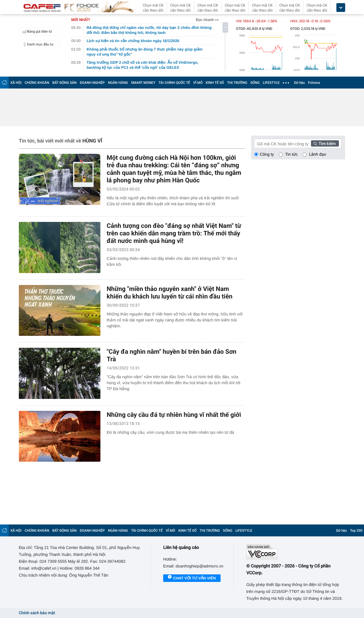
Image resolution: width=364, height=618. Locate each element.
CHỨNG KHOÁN (37, 83)
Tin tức (292, 154)
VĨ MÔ (198, 83)
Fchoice (314, 83)
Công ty (267, 154)
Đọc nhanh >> (207, 20)
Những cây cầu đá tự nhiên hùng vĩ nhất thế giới (174, 415)
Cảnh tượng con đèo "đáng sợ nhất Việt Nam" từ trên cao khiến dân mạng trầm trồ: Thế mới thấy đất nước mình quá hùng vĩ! (174, 233)
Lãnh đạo (318, 154)
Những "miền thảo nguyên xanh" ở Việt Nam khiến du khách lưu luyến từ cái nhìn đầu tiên (170, 293)
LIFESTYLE (271, 83)
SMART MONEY (143, 83)
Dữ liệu (299, 83)
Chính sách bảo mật (37, 613)
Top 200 (356, 531)
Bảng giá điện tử (36, 31)
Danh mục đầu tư (37, 44)
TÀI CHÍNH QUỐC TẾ (174, 83)
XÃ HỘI (16, 83)
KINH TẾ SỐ (215, 83)
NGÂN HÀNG (118, 83)
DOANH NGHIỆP (92, 83)
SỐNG (255, 83)
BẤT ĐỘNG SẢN (64, 83)
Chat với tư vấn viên (192, 578)
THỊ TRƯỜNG (237, 83)
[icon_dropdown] (341, 8)
